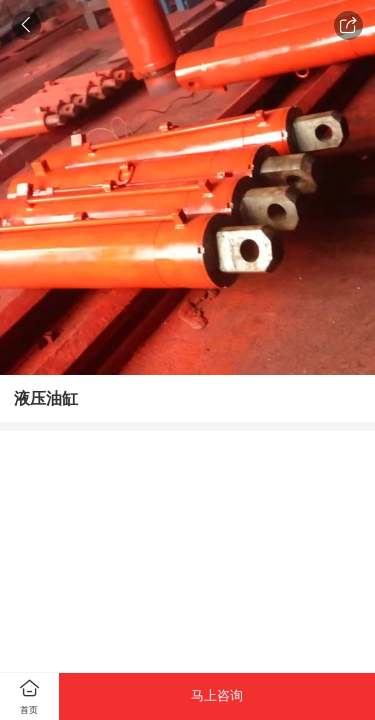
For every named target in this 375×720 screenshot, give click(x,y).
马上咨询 (217, 695)
